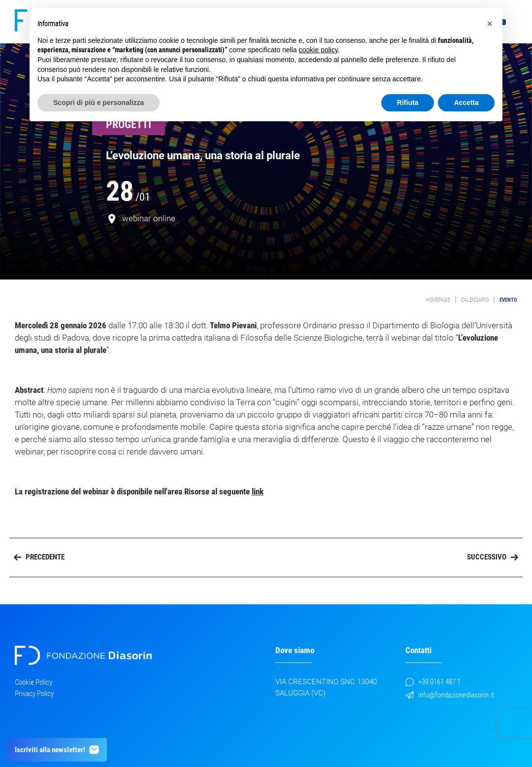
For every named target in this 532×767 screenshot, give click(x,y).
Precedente (39, 557)
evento (508, 300)
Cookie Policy (33, 682)
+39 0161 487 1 (433, 682)
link (258, 492)
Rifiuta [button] (408, 103)
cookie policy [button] (318, 50)
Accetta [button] (466, 103)
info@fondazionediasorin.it (450, 695)
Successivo (493, 557)
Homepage (438, 300)
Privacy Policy (34, 694)
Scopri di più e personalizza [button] (99, 103)
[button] (490, 24)
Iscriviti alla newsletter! (57, 750)
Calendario (475, 300)
